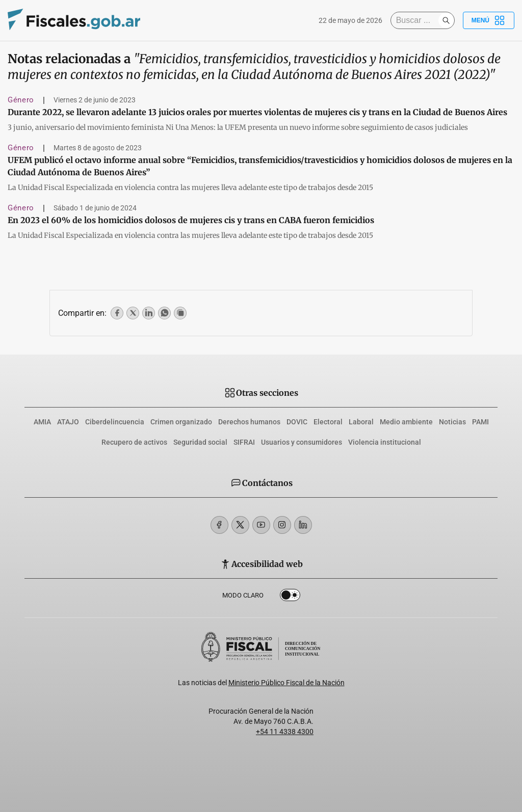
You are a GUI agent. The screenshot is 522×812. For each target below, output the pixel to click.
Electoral (328, 422)
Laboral (361, 422)
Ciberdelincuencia (115, 422)
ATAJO (68, 422)
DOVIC (297, 422)
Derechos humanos (249, 422)
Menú (489, 20)
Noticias (452, 422)
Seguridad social (200, 442)
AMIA (42, 422)
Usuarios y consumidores (302, 442)
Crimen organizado (181, 422)
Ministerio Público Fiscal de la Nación (286, 683)
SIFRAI (244, 442)
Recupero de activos (134, 442)
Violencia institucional (385, 442)
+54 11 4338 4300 (285, 732)
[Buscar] (417, 20)
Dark (290, 597)
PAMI (480, 422)
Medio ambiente (406, 422)
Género (21, 100)
